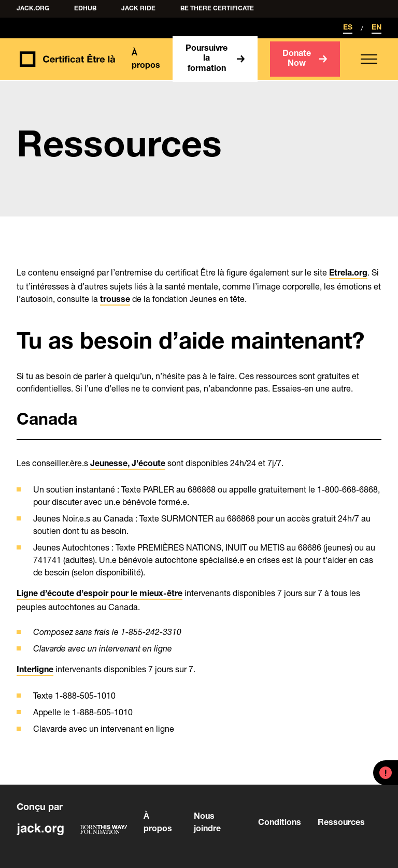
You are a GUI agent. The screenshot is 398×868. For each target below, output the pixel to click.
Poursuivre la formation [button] (207, 59)
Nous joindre (207, 823)
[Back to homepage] (66, 59)
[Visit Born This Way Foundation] (104, 829)
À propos (146, 60)
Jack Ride (138, 9)
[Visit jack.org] (40, 829)
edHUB (85, 9)
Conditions (279, 823)
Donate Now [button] (297, 59)
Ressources (341, 823)
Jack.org (33, 9)
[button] (369, 59)
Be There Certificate (217, 9)
